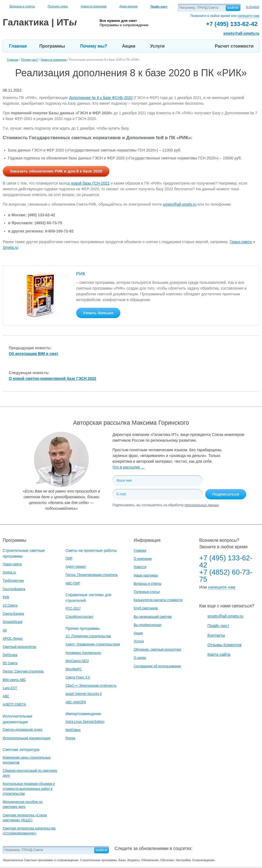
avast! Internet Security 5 (84, 694)
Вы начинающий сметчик (153, 617)
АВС (6, 696)
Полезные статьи (147, 592)
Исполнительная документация (26, 738)
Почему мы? (94, 46)
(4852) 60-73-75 (48, 223)
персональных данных (202, 505)
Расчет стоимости (234, 46)
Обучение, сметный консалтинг (157, 649)
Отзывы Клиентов (224, 645)
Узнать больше (98, 313)
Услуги (157, 46)
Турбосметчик (13, 581)
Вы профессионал (148, 625)
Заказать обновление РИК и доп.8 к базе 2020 (56, 171)
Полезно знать (58, 6)
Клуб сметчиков (146, 608)
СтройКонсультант (80, 617)
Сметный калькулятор (20, 647)
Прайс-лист (218, 626)
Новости (140, 567)
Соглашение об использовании (157, 666)
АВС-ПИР (73, 583)
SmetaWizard (13, 622)
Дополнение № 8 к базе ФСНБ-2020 (101, 98)
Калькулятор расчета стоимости (158, 600)
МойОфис (73, 730)
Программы (52, 46)
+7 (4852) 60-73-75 (226, 576)
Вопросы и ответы (22, 6)
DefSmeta (10, 655)
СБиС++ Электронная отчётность (91, 686)
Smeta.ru (11, 247)
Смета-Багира (13, 614)
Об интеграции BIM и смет (34, 354)
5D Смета (10, 663)
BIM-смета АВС (14, 680)
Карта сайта (219, 654)
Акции (129, 46)
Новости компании (94, 6)
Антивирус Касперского (83, 653)
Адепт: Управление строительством (93, 644)
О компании (143, 559)
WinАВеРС (74, 669)
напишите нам (248, 16)
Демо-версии (128, 6)
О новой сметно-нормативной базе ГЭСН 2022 (53, 378)
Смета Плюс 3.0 (78, 677)
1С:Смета (10, 605)
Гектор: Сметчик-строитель (23, 671)
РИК (81, 274)
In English (253, 7)
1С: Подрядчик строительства (88, 636)
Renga (70, 738)
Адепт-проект (76, 567)
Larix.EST (10, 688)
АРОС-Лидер (13, 639)
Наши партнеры (146, 575)
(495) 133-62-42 (41, 215)
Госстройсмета (14, 589)
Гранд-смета (241, 242)
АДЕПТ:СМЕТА (14, 704)
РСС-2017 (73, 608)
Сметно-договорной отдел (23, 730)
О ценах (140, 658)
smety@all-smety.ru (241, 33)
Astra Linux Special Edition (85, 722)
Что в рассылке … (129, 467)
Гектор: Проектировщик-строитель (92, 575)
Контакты (216, 635)
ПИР (69, 558)
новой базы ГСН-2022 (90, 183)
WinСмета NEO (77, 661)
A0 (5, 630)
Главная (18, 46)
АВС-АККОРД (76, 702)
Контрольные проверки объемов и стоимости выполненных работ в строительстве (29, 789)
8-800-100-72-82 (59, 231)
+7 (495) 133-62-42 (226, 561)
